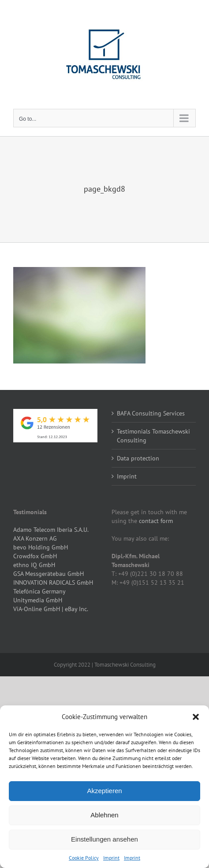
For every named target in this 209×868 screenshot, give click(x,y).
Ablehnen (104, 815)
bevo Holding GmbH (41, 547)
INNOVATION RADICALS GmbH (53, 582)
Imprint (111, 858)
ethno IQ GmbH (34, 565)
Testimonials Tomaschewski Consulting (153, 436)
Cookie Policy (84, 858)
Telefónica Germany (39, 591)
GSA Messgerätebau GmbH (49, 574)
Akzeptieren (104, 791)
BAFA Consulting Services (151, 413)
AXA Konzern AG (35, 538)
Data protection (138, 458)
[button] (196, 717)
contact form (156, 521)
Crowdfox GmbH (35, 556)
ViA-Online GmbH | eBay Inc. (51, 609)
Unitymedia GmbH (38, 600)
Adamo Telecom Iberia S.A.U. (51, 530)
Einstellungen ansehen (104, 839)
